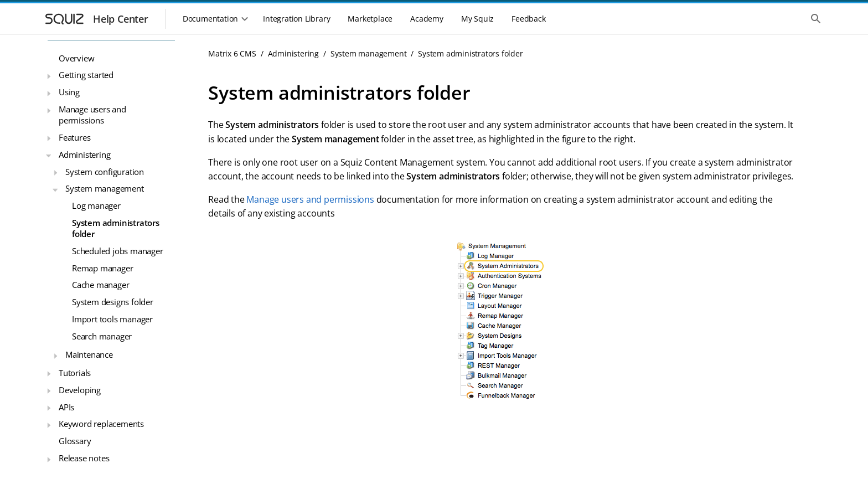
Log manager (96, 205)
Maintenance (89, 354)
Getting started (86, 75)
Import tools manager (112, 319)
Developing (80, 390)
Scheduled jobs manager (118, 251)
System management (105, 188)
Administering (84, 155)
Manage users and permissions (92, 115)
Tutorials (75, 373)
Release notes (84, 458)
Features (74, 137)
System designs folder (113, 302)
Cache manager (100, 285)
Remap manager (102, 268)
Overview (76, 58)
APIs (66, 407)
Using (69, 92)
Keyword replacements (101, 424)
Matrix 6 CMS (232, 53)
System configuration (105, 172)
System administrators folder (116, 228)
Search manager (102, 336)
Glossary (75, 441)
